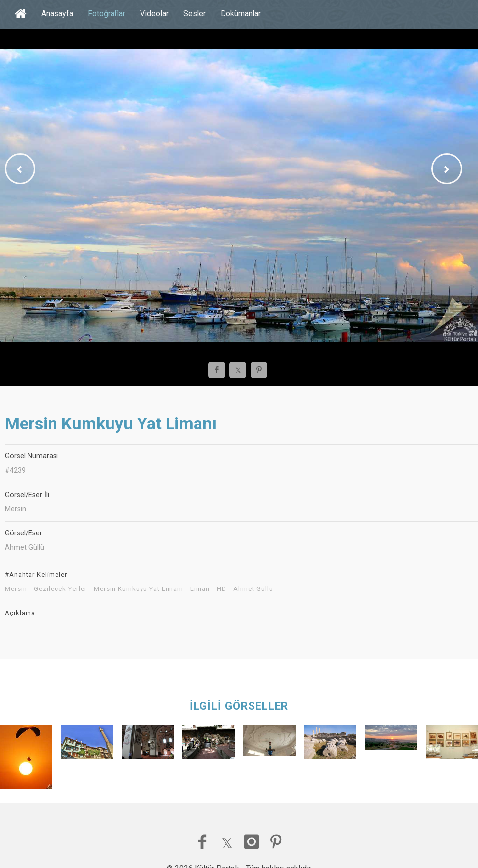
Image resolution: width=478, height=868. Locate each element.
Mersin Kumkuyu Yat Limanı (139, 589)
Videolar (154, 14)
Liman (200, 589)
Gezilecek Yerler (60, 589)
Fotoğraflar (107, 14)
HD (222, 589)
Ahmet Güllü (253, 589)
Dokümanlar (241, 14)
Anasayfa (57, 14)
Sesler (195, 14)
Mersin (16, 589)
